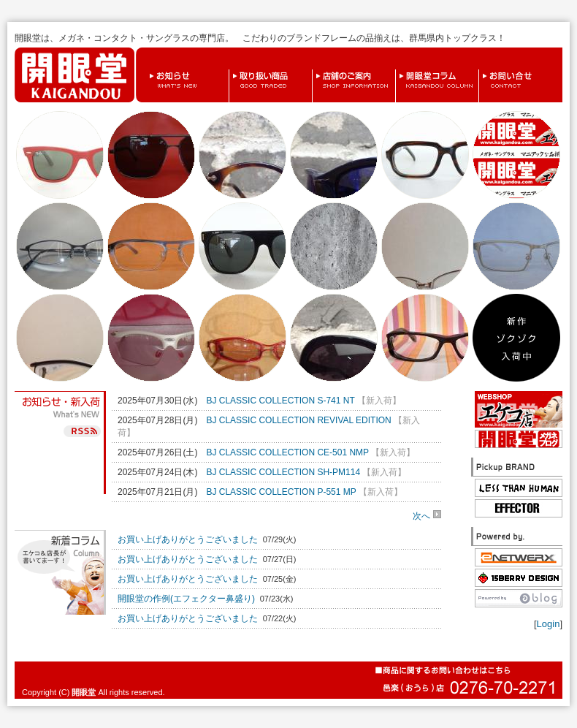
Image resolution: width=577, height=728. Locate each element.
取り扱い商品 (233, 70)
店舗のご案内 (316, 70)
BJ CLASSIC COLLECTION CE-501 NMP (287, 452)
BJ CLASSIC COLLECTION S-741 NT (280, 401)
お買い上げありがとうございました (188, 539)
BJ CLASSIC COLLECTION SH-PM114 (283, 472)
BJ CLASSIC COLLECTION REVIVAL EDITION (298, 420)
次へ (427, 515)
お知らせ (149, 70)
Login (549, 624)
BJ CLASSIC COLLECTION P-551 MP (281, 492)
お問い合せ (482, 70)
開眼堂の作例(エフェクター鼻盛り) (186, 599)
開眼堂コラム (400, 70)
